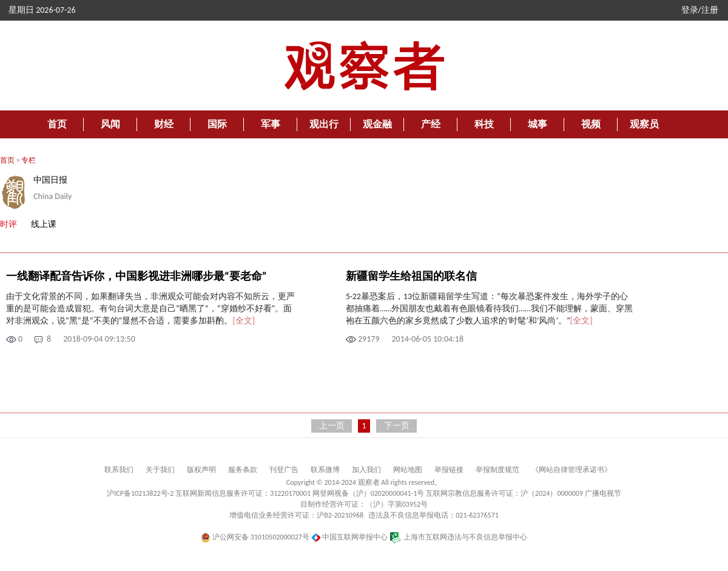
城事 (538, 124)
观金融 (377, 124)
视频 (591, 124)
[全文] (244, 321)
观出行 (324, 124)
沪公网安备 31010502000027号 (255, 537)
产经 (431, 124)
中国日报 (50, 180)
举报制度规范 (497, 470)
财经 (164, 124)
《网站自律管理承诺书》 (571, 470)
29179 (369, 339)
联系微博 (325, 470)
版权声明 (201, 470)
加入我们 (366, 470)
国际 (217, 124)
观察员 (644, 124)
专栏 (29, 160)
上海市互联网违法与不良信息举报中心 (458, 537)
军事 (271, 124)
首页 (57, 124)
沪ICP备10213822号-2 (140, 493)
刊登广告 (284, 470)
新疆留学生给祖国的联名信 (411, 276)
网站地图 (408, 470)
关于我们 (160, 470)
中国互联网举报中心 (350, 537)
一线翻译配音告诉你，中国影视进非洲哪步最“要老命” (136, 276)
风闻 (110, 124)
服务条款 (243, 470)
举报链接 (449, 470)
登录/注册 (700, 10)
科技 (484, 124)
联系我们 (119, 470)
